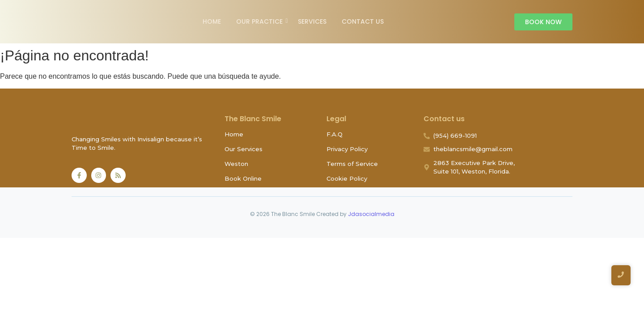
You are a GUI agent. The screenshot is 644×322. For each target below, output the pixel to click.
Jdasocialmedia (371, 214)
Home (212, 21)
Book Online (243, 178)
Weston (236, 164)
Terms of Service (352, 164)
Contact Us (363, 21)
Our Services (244, 149)
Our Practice (261, 21)
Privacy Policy (347, 149)
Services (312, 21)
